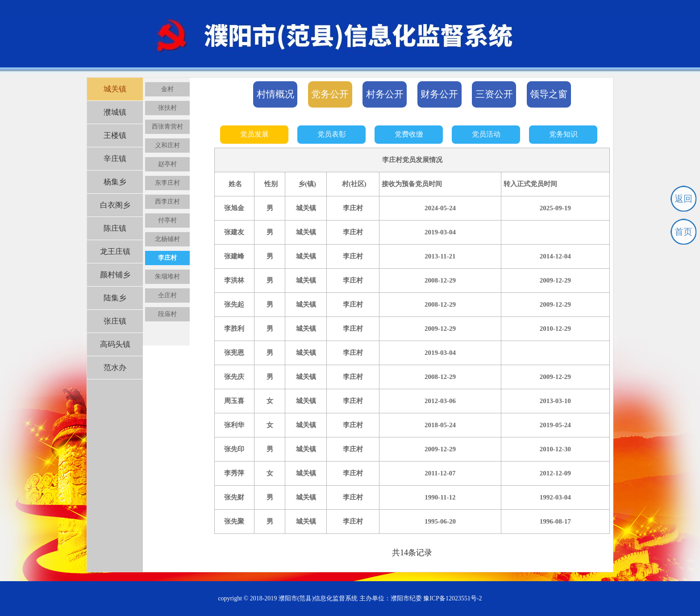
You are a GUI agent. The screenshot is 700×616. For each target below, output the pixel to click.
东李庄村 (167, 183)
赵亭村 (167, 164)
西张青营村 (167, 127)
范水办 (115, 368)
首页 (683, 232)
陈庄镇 (115, 228)
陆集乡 (115, 298)
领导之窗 (549, 94)
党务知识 (563, 134)
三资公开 (494, 94)
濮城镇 (115, 112)
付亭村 (167, 220)
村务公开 (385, 94)
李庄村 (167, 258)
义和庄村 (167, 145)
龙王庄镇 (115, 252)
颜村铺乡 (115, 275)
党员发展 (254, 134)
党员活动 (486, 134)
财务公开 (439, 94)
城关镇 (115, 89)
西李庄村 (167, 202)
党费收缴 (409, 134)
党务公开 (330, 94)
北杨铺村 (167, 239)
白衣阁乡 (115, 205)
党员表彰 (332, 134)
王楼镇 (115, 135)
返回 (683, 199)
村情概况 (275, 94)
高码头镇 (115, 344)
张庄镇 (115, 321)
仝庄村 (167, 295)
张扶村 (167, 108)
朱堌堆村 (167, 277)
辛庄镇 (115, 159)
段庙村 (167, 314)
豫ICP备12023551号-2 (452, 598)
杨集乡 (115, 182)
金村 (167, 89)
